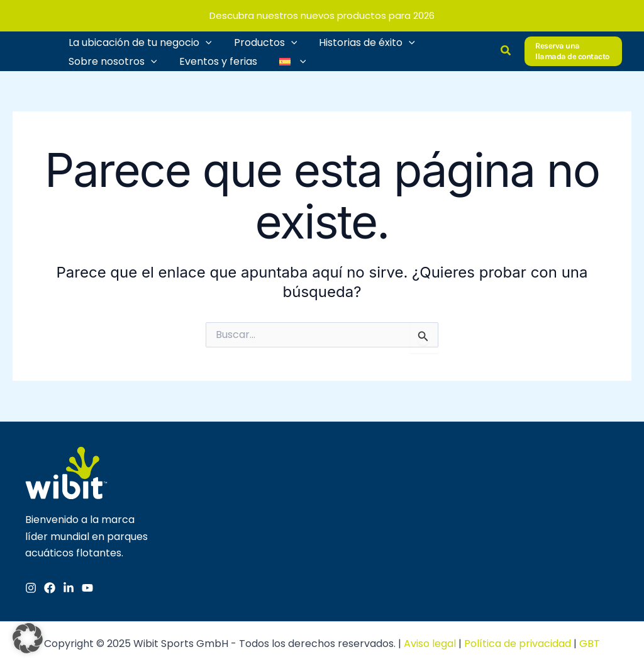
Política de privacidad (518, 642)
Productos (263, 41)
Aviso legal (430, 642)
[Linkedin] (69, 586)
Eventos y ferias (215, 59)
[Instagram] (31, 586)
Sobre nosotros (112, 60)
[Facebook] (50, 586)
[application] (204, 41)
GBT (590, 642)
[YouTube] (87, 586)
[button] (506, 50)
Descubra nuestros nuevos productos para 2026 (322, 15)
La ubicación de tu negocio (139, 41)
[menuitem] (287, 60)
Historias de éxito (362, 41)
